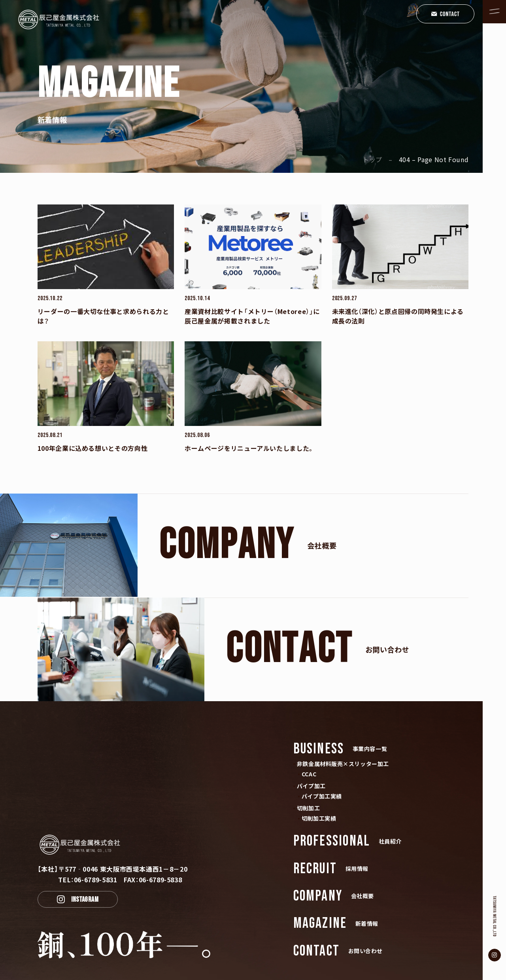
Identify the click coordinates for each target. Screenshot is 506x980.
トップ (372, 159)
